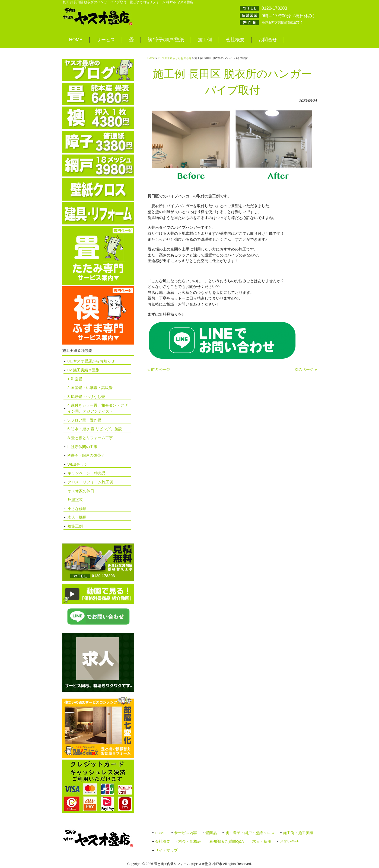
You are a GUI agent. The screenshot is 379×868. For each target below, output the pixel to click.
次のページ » (306, 369)
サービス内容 (186, 833)
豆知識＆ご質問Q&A (227, 842)
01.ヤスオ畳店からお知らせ (175, 58)
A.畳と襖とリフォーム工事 (90, 438)
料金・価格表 (190, 842)
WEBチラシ (78, 464)
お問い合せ (289, 842)
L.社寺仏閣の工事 (82, 447)
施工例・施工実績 (298, 833)
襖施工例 (75, 526)
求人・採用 (77, 517)
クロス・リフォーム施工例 (90, 482)
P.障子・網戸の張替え (86, 455)
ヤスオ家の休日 (81, 491)
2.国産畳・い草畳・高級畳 (90, 388)
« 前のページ (159, 369)
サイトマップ (166, 851)
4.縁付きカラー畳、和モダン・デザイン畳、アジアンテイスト (98, 408)
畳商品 (211, 833)
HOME (160, 833)
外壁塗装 (75, 500)
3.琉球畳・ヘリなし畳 (86, 397)
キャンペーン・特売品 (87, 473)
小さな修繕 (77, 509)
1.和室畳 (75, 379)
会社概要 (163, 842)
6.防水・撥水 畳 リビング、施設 (95, 429)
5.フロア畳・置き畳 (84, 420)
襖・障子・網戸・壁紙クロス (250, 833)
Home (151, 58)
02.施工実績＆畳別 (84, 370)
